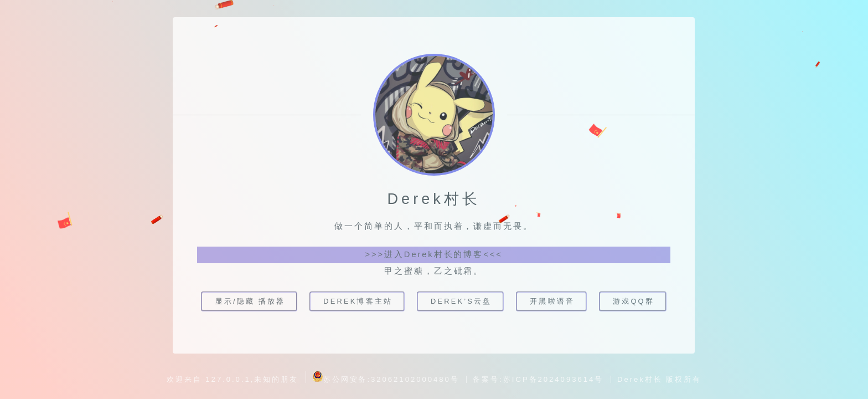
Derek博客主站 (358, 301)
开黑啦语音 (553, 301)
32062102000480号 (415, 379)
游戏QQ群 (634, 301)
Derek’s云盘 (461, 301)
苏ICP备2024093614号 (553, 379)
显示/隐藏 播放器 (250, 301)
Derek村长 (640, 379)
